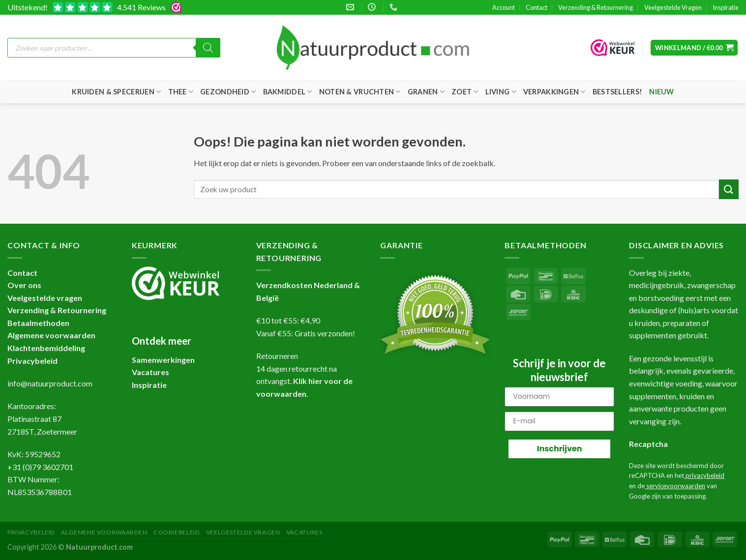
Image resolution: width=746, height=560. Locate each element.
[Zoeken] (208, 48)
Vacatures (304, 532)
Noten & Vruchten (360, 92)
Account (504, 7)
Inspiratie (726, 7)
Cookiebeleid (177, 532)
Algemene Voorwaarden (104, 532)
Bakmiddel (288, 92)
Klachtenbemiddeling (46, 348)
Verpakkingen (554, 92)
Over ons (24, 285)
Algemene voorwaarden (51, 335)
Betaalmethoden (38, 323)
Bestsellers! (617, 92)
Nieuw (661, 92)
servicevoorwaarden (675, 486)
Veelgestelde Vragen (673, 7)
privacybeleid (704, 475)
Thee (181, 92)
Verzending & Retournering (596, 7)
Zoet (465, 92)
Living (501, 92)
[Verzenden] (729, 189)
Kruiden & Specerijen (116, 92)
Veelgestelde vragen (45, 298)
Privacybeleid (32, 361)
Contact (537, 7)
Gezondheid (228, 92)
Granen (426, 92)
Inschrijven (560, 449)
